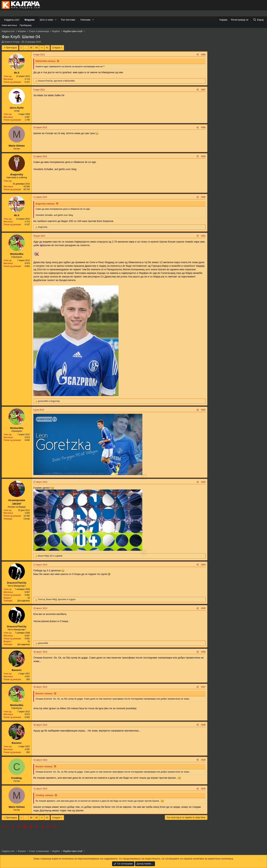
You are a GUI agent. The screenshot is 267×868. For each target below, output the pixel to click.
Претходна (11, 48)
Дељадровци (24, 601)
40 (42, 48)
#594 (203, 565)
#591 (203, 236)
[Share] (198, 55)
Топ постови (68, 20)
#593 (203, 482)
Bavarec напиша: (44, 693)
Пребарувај (26, 25)
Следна (56, 48)
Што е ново (46, 20)
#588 (203, 127)
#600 (203, 789)
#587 (203, 90)
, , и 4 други (57, 599)
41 (47, 48)
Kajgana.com (12, 20)
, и (56, 81)
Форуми (30, 20)
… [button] (26, 48)
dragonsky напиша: (45, 204)
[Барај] (258, 20)
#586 (203, 55)
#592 (203, 410)
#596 (203, 652)
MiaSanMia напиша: (46, 61)
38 (31, 48)
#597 (203, 687)
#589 (203, 156)
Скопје (27, 519)
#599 (203, 760)
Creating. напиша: (45, 795)
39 (36, 48)
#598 (203, 725)
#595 (203, 608)
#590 (203, 197)
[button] (56, 20)
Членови (85, 20)
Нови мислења (9, 25)
